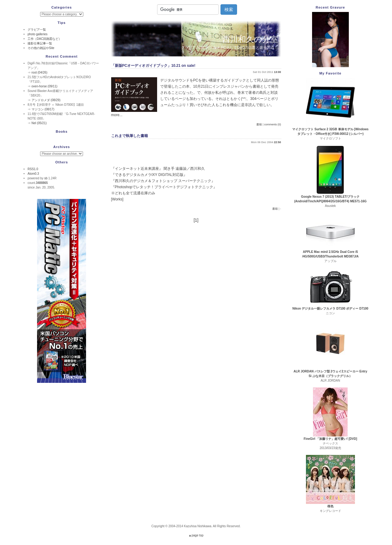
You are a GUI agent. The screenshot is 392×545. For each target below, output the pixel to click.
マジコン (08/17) (43, 109)
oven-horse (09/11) (45, 86)
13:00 (277, 72)
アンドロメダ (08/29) (46, 100)
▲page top (196, 535)
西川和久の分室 (250, 39)
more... (117, 115)
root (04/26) (40, 72)
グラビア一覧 (37, 30)
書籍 (259, 124)
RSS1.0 (33, 169)
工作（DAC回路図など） (45, 39)
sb (46, 178)
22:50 (277, 142)
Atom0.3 (33, 174)
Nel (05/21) (39, 123)
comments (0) (272, 124)
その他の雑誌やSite (41, 48)
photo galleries (38, 34)
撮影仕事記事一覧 (40, 43)
